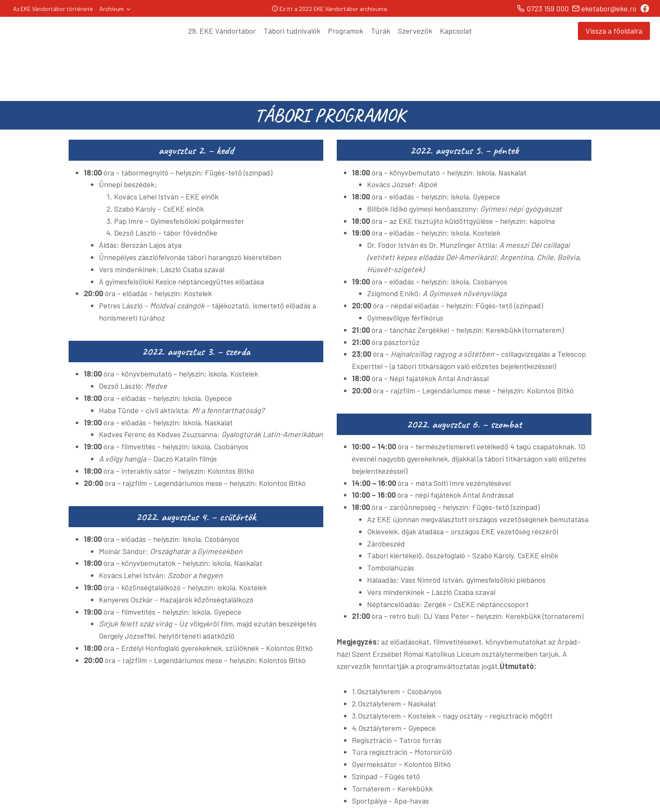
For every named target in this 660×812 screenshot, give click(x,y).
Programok (346, 31)
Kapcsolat (456, 31)
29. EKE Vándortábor (222, 31)
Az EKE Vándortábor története (53, 9)
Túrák (381, 31)
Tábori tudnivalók (292, 31)
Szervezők (415, 31)
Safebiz (391, 798)
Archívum (112, 9)
